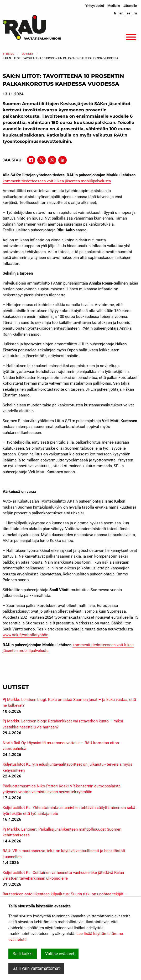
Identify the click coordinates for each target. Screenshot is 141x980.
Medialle (114, 6)
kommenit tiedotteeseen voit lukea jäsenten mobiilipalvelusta (57, 181)
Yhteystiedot (95, 6)
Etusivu (8, 54)
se (128, 13)
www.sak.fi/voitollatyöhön (25, 635)
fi (115, 13)
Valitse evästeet (60, 954)
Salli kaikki (23, 954)
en (121, 13)
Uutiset (28, 54)
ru (135, 13)
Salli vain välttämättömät (36, 968)
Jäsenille (130, 6)
